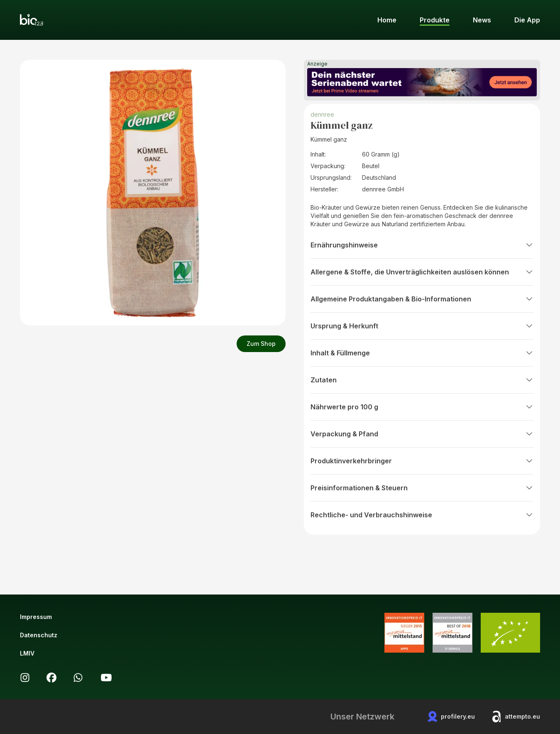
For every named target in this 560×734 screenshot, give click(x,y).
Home (387, 20)
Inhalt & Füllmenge (422, 353)
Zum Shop (261, 344)
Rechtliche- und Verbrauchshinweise (422, 515)
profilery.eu (451, 717)
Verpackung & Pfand (422, 434)
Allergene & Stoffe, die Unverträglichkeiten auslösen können (422, 272)
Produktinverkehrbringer (422, 461)
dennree (322, 114)
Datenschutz (39, 635)
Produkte (435, 20)
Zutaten (422, 380)
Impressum (36, 617)
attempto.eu (516, 717)
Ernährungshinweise (422, 245)
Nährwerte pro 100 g (422, 407)
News (482, 20)
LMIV (27, 653)
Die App (527, 20)
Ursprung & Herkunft (422, 326)
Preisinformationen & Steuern (422, 488)
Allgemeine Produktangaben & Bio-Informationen (422, 299)
